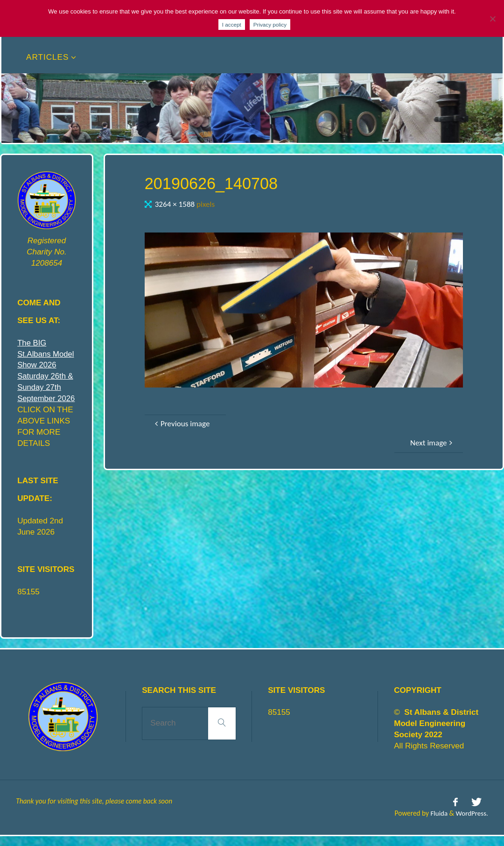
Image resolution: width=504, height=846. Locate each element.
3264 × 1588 (176, 204)
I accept (232, 25)
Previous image (181, 424)
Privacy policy (270, 25)
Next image (433, 443)
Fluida (437, 823)
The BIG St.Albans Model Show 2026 (46, 354)
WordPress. (472, 823)
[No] (492, 19)
